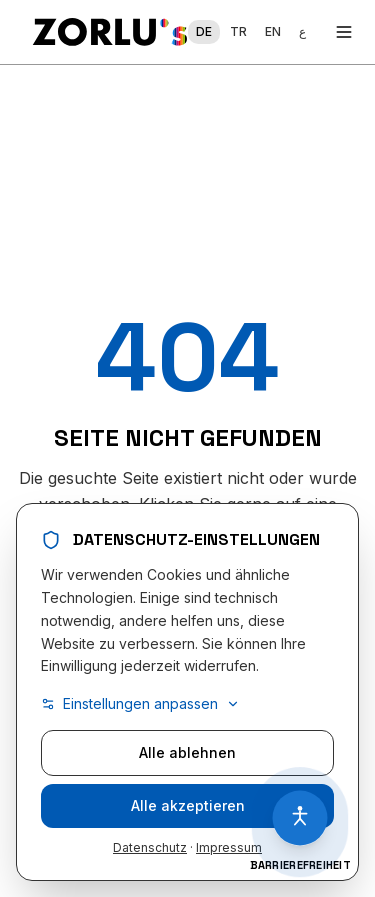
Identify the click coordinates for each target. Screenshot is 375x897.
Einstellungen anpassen (140, 704)
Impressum (229, 848)
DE (204, 31)
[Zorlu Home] (110, 32)
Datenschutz (150, 848)
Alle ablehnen (187, 753)
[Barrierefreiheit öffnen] (300, 818)
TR (238, 31)
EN (273, 31)
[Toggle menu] (344, 32)
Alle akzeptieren (188, 806)
